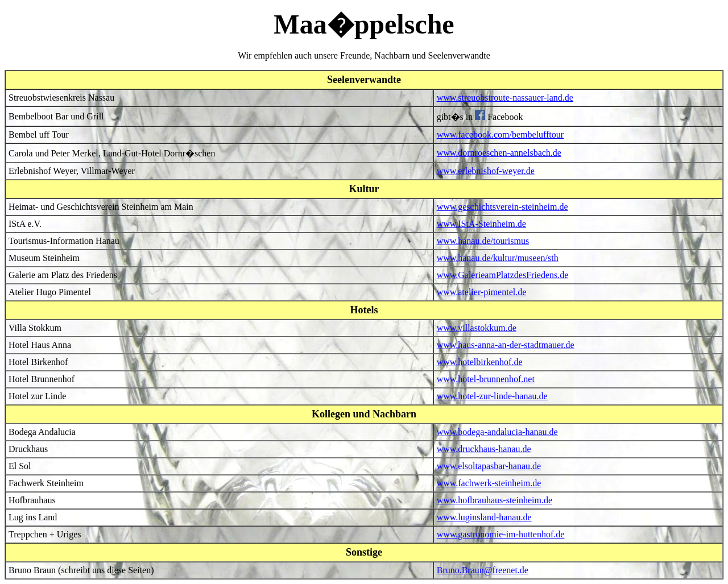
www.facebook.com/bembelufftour (500, 134)
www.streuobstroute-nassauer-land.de (505, 98)
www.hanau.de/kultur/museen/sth (498, 258)
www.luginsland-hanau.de (484, 517)
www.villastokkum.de (477, 328)
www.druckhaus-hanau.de (484, 449)
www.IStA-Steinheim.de (481, 224)
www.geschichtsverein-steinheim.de (502, 207)
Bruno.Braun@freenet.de (483, 570)
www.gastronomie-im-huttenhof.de (501, 534)
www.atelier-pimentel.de (482, 292)
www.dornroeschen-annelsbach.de (499, 153)
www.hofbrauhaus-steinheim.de (495, 500)
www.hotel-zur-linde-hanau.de (492, 396)
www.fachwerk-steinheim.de (489, 483)
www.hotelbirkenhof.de (480, 362)
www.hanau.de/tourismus (483, 241)
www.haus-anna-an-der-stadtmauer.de (506, 345)
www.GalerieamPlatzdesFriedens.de (503, 275)
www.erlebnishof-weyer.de (486, 171)
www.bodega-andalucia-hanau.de (497, 432)
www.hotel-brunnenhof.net (486, 379)
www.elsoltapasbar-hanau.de (489, 466)
